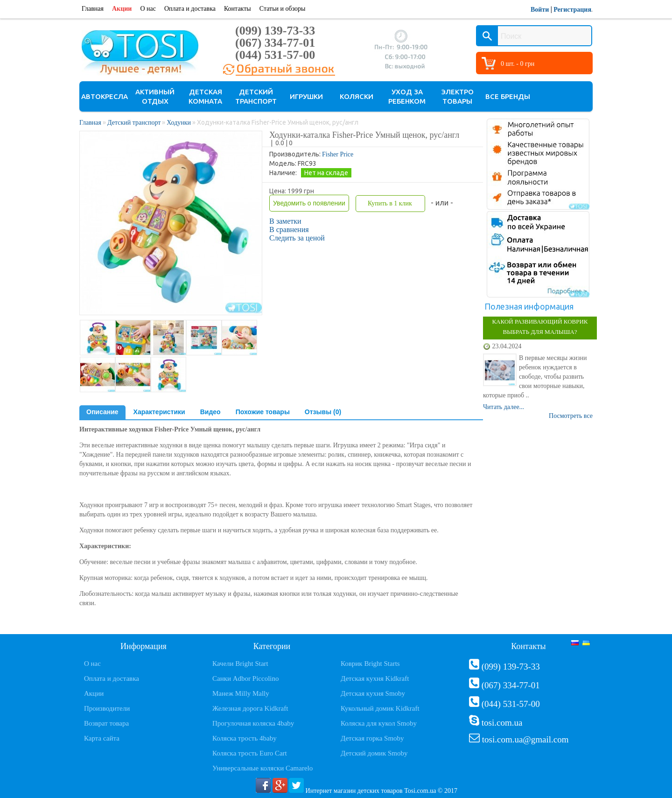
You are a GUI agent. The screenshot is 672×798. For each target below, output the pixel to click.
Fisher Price (338, 154)
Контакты (238, 9)
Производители (107, 708)
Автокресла (105, 96)
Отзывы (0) (323, 412)
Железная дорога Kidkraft (250, 708)
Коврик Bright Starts (370, 664)
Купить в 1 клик (390, 203)
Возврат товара (106, 723)
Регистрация (572, 10)
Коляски (357, 96)
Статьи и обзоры (283, 9)
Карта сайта (102, 738)
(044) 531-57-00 (275, 55)
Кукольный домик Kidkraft (380, 708)
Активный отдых (155, 96)
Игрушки (306, 96)
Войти (540, 10)
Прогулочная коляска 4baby (253, 723)
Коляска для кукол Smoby (379, 723)
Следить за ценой (297, 238)
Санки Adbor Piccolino (246, 678)
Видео (210, 412)
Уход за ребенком (407, 96)
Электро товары (458, 96)
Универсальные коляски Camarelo (262, 768)
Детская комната (205, 96)
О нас (148, 9)
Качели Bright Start (240, 664)
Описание (102, 412)
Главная (93, 9)
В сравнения (289, 230)
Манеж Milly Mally (241, 693)
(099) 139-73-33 (275, 31)
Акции (122, 9)
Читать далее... (504, 407)
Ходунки (179, 123)
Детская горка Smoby (372, 738)
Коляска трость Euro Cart (250, 753)
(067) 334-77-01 (275, 43)
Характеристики (159, 412)
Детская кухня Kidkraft (375, 678)
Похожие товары (263, 412)
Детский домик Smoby (374, 753)
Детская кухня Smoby (373, 693)
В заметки (285, 221)
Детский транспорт (256, 96)
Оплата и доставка (190, 9)
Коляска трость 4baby (245, 738)
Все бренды (508, 96)
